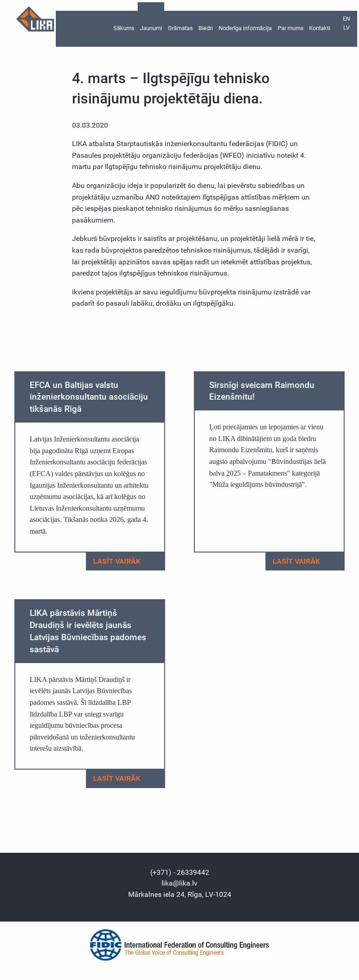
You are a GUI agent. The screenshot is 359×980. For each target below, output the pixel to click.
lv (346, 28)
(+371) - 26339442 (180, 872)
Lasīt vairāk (125, 561)
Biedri (206, 28)
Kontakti (320, 28)
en (346, 19)
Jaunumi (151, 28)
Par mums (291, 28)
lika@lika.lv (179, 883)
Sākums (124, 28)
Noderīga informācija (245, 28)
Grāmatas (180, 28)
